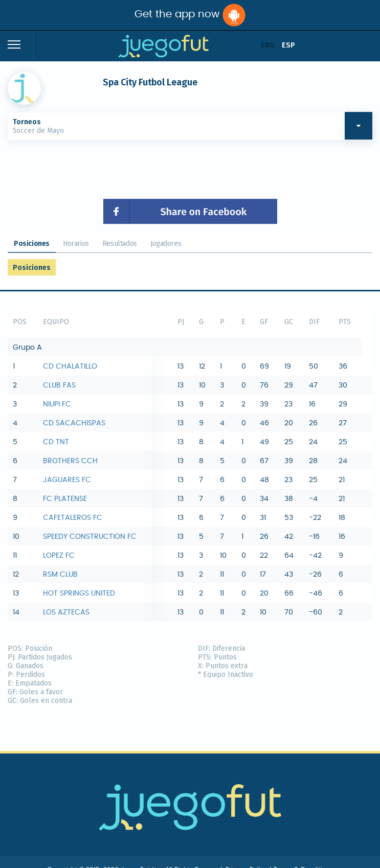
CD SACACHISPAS (74, 423)
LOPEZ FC (59, 556)
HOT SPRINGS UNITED (79, 593)
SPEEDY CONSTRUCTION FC (90, 537)
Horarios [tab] (76, 244)
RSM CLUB (60, 575)
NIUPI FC (57, 404)
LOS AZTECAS (66, 612)
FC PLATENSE (65, 499)
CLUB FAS (59, 385)
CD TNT (56, 442)
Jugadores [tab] (166, 244)
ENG (268, 45)
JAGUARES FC (67, 480)
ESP (288, 45)
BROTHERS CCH (70, 461)
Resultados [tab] (120, 244)
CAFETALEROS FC (73, 518)
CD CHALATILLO (70, 367)
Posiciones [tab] (32, 244)
